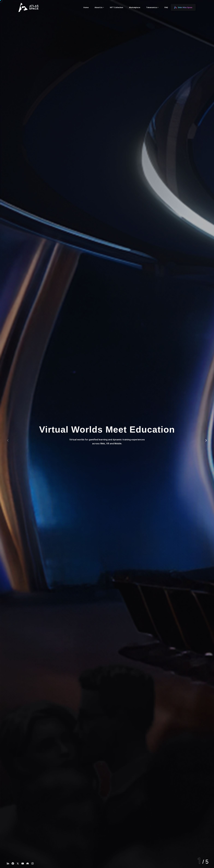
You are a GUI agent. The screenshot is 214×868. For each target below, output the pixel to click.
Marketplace (135, 7)
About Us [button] (99, 7)
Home (86, 7)
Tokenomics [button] (152, 7)
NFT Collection (116, 7)
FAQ (166, 7)
